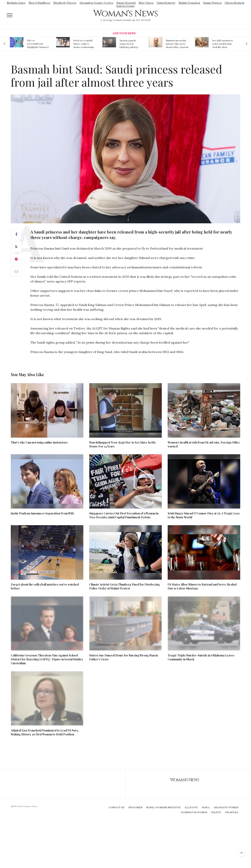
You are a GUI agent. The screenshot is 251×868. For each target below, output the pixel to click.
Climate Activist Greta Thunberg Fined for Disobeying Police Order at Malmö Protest (125, 586)
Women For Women (194, 812)
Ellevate (191, 807)
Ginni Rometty (166, 3)
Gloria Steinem (235, 3)
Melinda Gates (16, 3)
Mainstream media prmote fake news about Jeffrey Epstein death (177, 44)
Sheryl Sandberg (39, 3)
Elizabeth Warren (65, 3)
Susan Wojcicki (126, 3)
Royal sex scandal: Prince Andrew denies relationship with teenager (84, 44)
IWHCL (206, 807)
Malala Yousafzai (189, 3)
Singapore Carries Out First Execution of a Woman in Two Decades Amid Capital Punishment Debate (124, 515)
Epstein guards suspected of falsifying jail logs (129, 44)
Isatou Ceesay (126, 6)
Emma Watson (212, 3)
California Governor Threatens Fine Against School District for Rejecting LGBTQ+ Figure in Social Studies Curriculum (47, 659)
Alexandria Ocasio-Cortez (96, 3)
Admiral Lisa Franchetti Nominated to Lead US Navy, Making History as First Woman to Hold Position (45, 732)
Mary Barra (146, 3)
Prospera (232, 812)
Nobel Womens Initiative (164, 807)
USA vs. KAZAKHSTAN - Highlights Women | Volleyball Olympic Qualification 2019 (38, 44)
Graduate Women (226, 807)
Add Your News (124, 33)
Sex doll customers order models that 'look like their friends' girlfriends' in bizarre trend (223, 44)
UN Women (135, 807)
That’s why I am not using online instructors (39, 442)
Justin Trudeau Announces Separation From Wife (43, 513)
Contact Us (116, 807)
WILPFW (216, 812)
